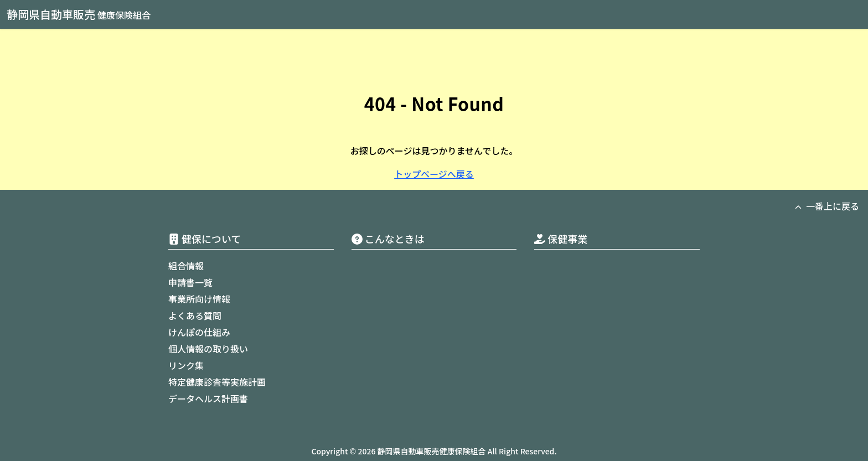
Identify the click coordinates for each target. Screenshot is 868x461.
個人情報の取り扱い (208, 349)
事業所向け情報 (199, 299)
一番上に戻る (827, 206)
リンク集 (186, 365)
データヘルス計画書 (208, 398)
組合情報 (186, 266)
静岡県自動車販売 (79, 14)
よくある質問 (195, 315)
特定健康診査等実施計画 (217, 382)
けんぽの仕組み (199, 332)
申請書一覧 (190, 282)
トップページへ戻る (434, 174)
